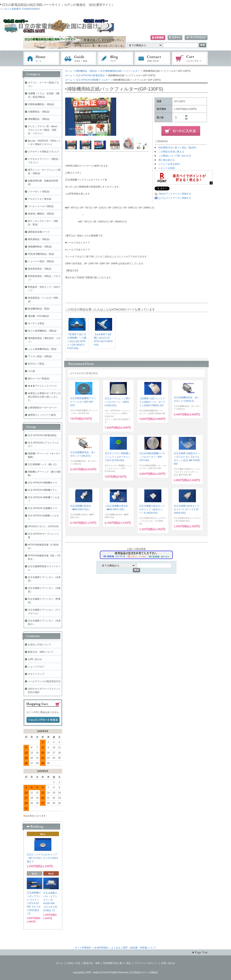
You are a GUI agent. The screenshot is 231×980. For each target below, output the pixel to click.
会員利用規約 (101, 948)
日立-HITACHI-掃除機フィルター (93, 80)
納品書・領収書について (143, 948)
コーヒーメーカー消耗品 (41, 206)
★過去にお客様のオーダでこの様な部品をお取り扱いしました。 (44, 397)
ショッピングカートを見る (43, 720)
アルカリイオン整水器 (40, 199)
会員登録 (158, 38)
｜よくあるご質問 (118, 948)
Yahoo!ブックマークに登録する (175, 194)
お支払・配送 (79, 59)
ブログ (116, 59)
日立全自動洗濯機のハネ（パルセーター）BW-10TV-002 (152, 457)
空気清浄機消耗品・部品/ (41, 254)
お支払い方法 (73, 963)
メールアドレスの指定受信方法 (44, 681)
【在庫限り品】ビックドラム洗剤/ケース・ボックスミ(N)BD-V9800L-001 (152, 402)
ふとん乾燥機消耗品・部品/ (42, 349)
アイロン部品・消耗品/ (40, 356)
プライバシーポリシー (146, 963)
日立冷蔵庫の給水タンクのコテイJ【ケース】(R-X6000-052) (187, 509)
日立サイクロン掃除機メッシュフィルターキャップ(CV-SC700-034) (118, 457)
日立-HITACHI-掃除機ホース (43, 483)
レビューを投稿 (167, 168)
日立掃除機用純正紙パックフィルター (120, 71)
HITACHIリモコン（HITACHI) (43, 526)
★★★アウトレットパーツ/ (42, 386)
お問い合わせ (153, 59)
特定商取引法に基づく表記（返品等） (178, 148)
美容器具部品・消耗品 (40, 269)
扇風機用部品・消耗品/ (40, 247)
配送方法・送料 (92, 963)
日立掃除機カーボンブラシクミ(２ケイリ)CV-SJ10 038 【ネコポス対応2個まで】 (34, 903)
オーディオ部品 (36, 323)
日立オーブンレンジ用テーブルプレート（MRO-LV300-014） (118, 402)
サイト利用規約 (83, 948)
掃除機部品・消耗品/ (86, 71)
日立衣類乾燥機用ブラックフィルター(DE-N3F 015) (83, 402)
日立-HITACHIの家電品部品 (90, 75)
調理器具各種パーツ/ (39, 232)
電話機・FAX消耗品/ (39, 316)
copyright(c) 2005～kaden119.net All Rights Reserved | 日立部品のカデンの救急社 (115, 972)
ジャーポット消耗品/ (39, 192)
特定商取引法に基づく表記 (117, 963)
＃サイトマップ (36, 674)
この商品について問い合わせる (175, 156)
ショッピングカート (190, 59)
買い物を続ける (167, 160)
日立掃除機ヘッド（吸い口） (43, 464)
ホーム (42, 59)
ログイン (175, 38)
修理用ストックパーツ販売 (42, 415)
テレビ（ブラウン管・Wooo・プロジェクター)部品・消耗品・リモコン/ (44, 130)
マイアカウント (196, 38)
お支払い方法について (40, 645)
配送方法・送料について (41, 652)
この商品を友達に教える (171, 152)
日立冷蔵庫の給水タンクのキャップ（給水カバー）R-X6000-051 (152, 509)
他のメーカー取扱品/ (39, 379)
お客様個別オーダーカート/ (42, 408)
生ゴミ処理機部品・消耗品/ (42, 331)
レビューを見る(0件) (169, 164)
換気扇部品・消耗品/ (39, 239)
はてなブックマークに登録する (175, 198)
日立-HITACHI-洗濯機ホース (43, 508)
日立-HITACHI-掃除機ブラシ (43, 490)
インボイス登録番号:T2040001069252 (20, 9)
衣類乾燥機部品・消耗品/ (41, 104)
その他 (31, 371)
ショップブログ (36, 667)
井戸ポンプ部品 (36, 364)
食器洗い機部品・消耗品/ (41, 214)
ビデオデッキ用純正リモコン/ (43, 152)
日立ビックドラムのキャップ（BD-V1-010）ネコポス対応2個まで (42, 858)
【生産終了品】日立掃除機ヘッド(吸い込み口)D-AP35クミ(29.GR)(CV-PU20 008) (77, 341)
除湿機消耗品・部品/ (39, 309)
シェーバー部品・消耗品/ (41, 261)
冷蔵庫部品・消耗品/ (39, 112)
